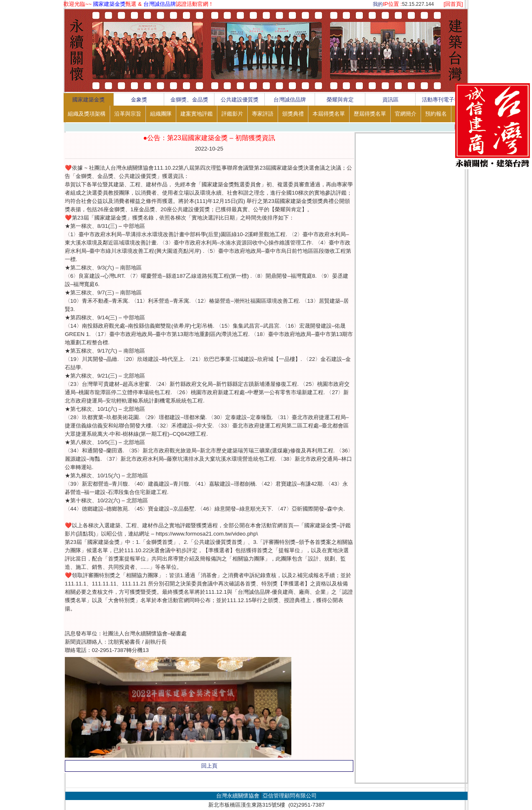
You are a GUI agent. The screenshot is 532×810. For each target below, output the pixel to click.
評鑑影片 (232, 114)
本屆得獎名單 (329, 114)
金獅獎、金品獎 (189, 100)
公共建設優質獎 (240, 100)
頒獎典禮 (293, 114)
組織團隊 (161, 114)
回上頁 (209, 766)
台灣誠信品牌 (290, 100)
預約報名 (436, 114)
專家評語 (263, 114)
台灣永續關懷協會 (238, 796)
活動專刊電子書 (441, 100)
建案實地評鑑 (197, 114)
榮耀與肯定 (340, 100)
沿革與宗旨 (128, 114)
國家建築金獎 (89, 100)
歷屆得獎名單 (370, 114)
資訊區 (390, 100)
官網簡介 (406, 114)
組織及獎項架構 (87, 114)
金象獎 (139, 100)
